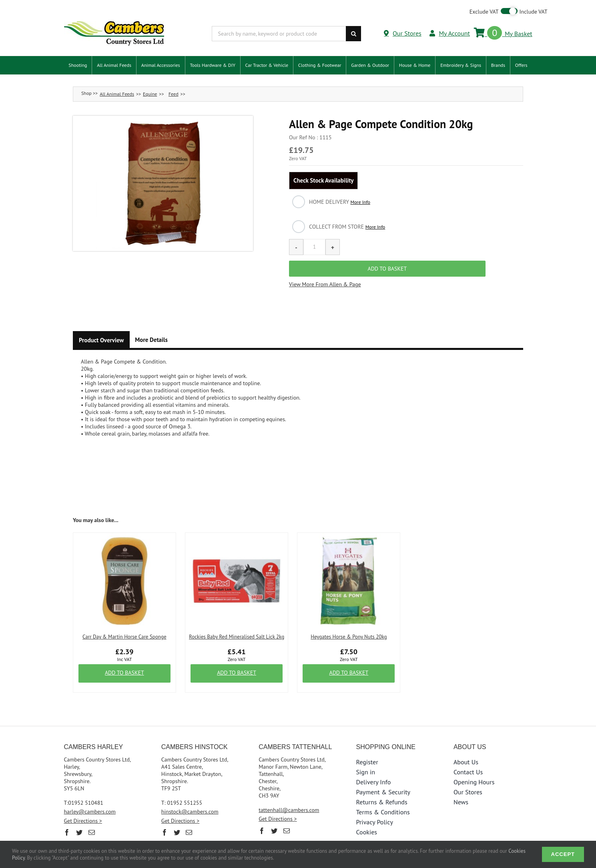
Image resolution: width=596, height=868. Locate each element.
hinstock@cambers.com (190, 790)
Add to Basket (124, 651)
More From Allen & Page (331, 263)
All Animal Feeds (117, 94)
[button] (163, 183)
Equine (150, 94)
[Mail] (92, 810)
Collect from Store (347, 227)
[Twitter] (79, 810)
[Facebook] (67, 810)
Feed (174, 94)
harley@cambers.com (90, 790)
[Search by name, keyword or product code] (279, 34)
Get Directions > (83, 799)
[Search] (353, 34)
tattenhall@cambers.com (289, 788)
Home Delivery (340, 202)
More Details (151, 318)
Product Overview (101, 318)
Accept (563, 854)
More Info (360, 202)
